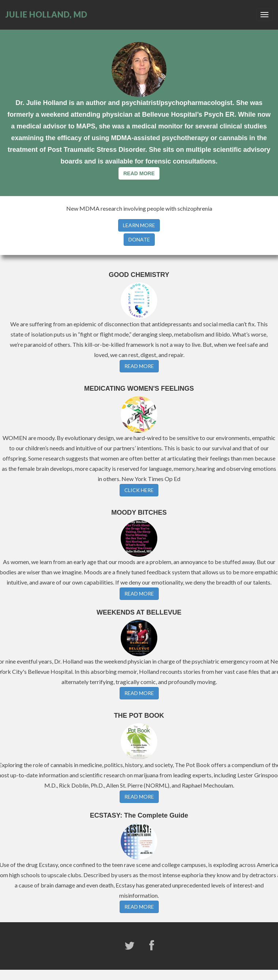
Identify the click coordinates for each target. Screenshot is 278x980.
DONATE (139, 239)
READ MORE (139, 173)
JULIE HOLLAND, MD (46, 14)
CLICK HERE (139, 490)
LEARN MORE (139, 225)
